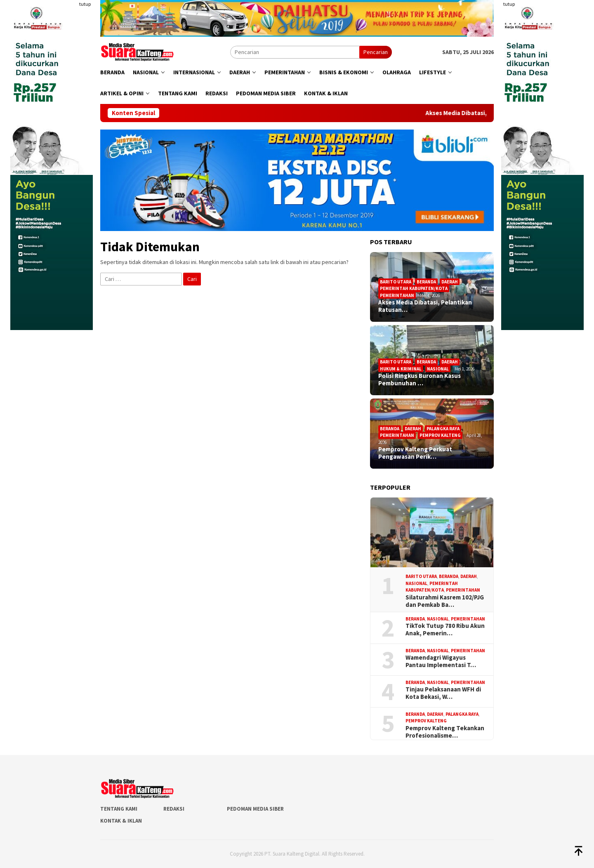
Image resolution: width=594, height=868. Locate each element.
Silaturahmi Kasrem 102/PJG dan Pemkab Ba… (445, 601)
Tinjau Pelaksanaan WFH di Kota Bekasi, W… (443, 693)
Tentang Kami (119, 809)
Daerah (450, 282)
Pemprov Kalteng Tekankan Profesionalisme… (445, 732)
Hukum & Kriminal (401, 369)
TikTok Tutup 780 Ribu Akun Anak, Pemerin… (445, 630)
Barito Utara (396, 282)
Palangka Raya (443, 429)
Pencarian (376, 52)
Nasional (438, 369)
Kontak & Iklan (121, 821)
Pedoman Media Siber (255, 809)
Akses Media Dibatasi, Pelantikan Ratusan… (425, 306)
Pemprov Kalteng (440, 435)
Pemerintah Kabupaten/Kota (414, 288)
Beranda (426, 282)
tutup (85, 4)
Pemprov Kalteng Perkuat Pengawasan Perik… (415, 453)
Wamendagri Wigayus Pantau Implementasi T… (441, 661)
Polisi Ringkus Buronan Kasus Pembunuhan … (420, 380)
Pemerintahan (397, 295)
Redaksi (174, 809)
